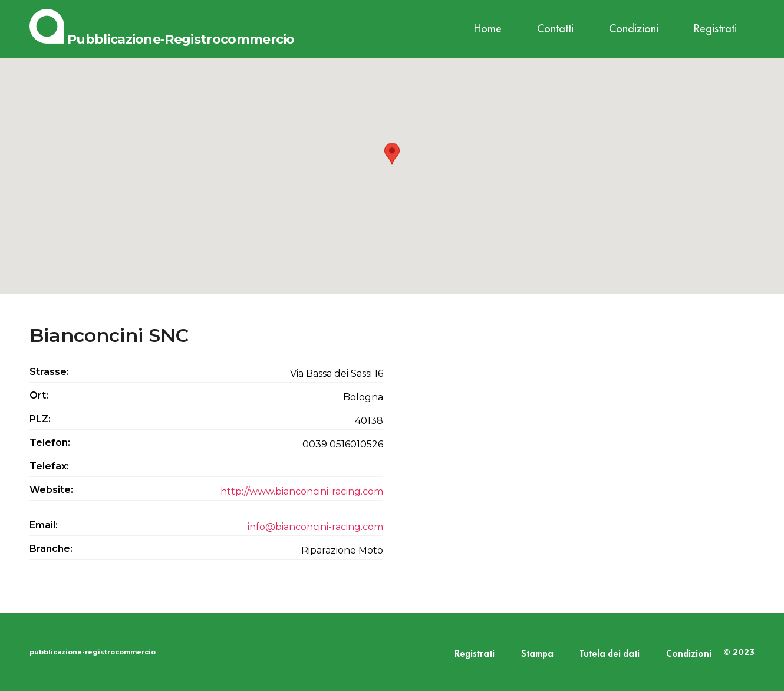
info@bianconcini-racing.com (315, 527)
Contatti (555, 29)
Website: (51, 490)
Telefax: (49, 466)
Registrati (715, 29)
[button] (392, 165)
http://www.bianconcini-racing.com (302, 491)
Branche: (51, 549)
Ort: (39, 395)
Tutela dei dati (610, 654)
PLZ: (40, 419)
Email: (44, 525)
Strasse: (49, 372)
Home (488, 29)
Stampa (537, 654)
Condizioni (634, 29)
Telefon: (50, 442)
